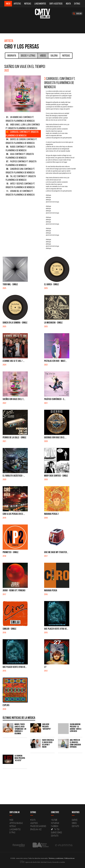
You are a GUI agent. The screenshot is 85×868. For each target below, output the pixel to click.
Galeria (54, 55)
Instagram (55, 823)
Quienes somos (57, 832)
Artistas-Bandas (16, 823)
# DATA (33, 820)
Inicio (8, 4)
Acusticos (34, 823)
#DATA (68, 4)
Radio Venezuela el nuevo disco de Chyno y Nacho (48, 743)
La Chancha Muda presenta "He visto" (20, 758)
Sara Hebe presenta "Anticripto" (47, 727)
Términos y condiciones (56, 858)
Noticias (28, 4)
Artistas (17, 4)
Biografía (12, 55)
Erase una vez (36, 829)
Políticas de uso (69, 858)
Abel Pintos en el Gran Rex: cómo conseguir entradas (75, 743)
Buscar (77, 14)
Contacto (55, 836)
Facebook (55, 826)
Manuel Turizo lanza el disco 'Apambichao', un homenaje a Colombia (20, 729)
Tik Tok (55, 829)
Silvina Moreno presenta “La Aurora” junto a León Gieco (76, 728)
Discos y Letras (28, 55)
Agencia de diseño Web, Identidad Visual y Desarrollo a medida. (42, 862)
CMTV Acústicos (56, 4)
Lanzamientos (40, 4)
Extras (77, 4)
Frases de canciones (38, 826)
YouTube (54, 820)
